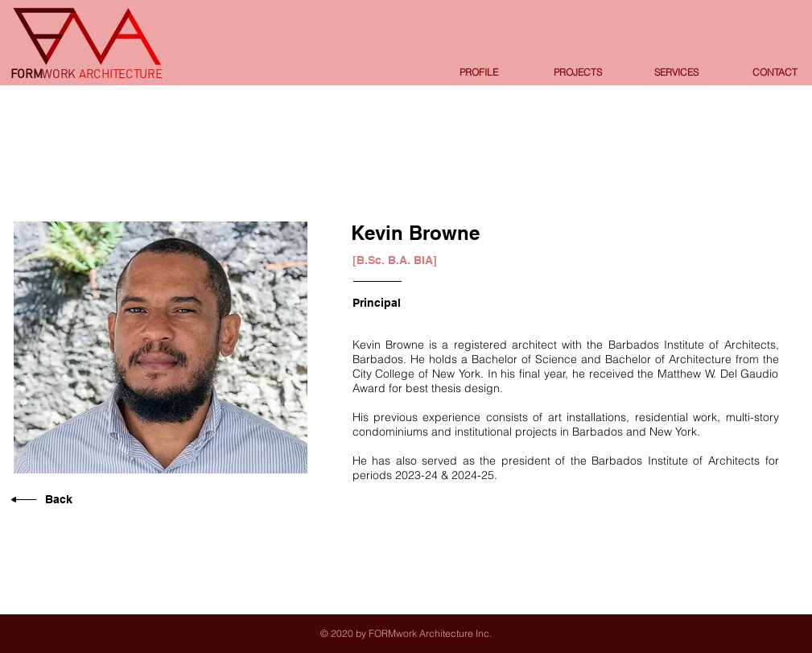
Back (59, 499)
